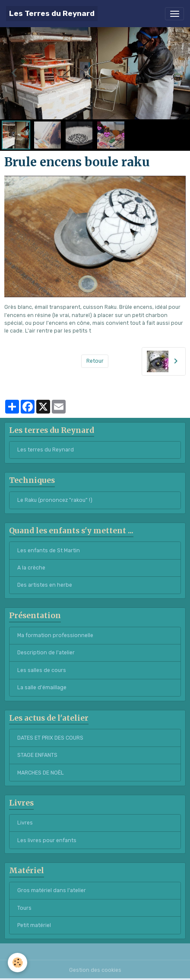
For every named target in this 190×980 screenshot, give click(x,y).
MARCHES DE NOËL (41, 773)
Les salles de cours (42, 670)
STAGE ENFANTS (37, 755)
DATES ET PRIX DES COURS (50, 738)
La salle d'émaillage (42, 688)
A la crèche (31, 568)
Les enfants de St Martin (49, 551)
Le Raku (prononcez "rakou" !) (55, 500)
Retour (95, 361)
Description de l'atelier (46, 653)
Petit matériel (34, 925)
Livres (25, 823)
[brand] (52, 14)
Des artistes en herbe (45, 585)
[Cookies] (17, 963)
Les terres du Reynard (46, 450)
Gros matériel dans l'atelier (52, 890)
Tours (24, 908)
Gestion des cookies (95, 970)
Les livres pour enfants (47, 840)
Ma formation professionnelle (55, 635)
